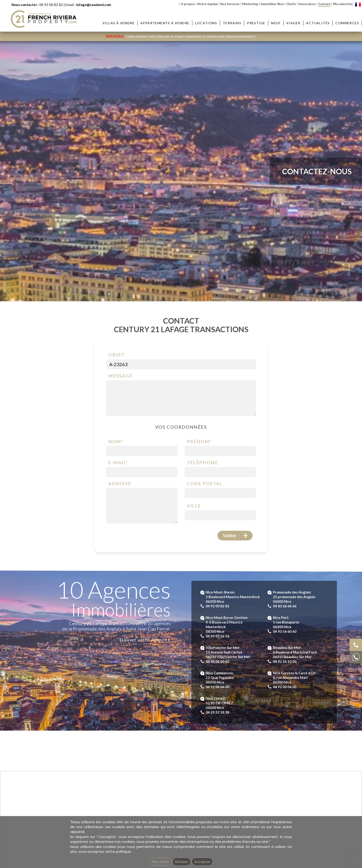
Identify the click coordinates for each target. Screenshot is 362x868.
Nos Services (230, 4)
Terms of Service (232, 561)
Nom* (116, 441)
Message (120, 376)
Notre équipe (208, 4)
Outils (291, 4)
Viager (293, 23)
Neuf (276, 23)
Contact (324, 4)
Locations (206, 23)
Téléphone (202, 462)
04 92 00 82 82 (51, 5)
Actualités (318, 23)
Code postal (205, 483)
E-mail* (118, 462)
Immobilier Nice (272, 4)
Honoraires (307, 4)
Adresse (120, 483)
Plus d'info (160, 862)
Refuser (182, 862)
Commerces (347, 23)
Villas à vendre (119, 23)
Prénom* (199, 441)
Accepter (202, 862)
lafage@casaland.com (94, 5)
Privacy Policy (201, 561)
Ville (194, 506)
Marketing (250, 4)
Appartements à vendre (165, 23)
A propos (188, 4)
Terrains (232, 23)
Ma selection (343, 4)
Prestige (256, 23)
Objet (116, 355)
